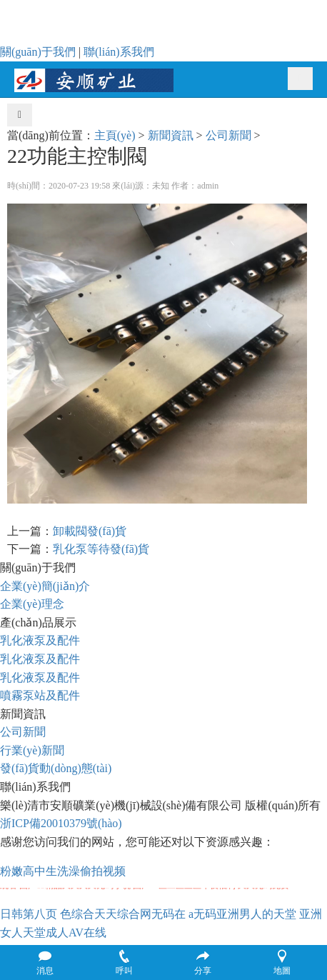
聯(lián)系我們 (119, 52)
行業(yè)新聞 (32, 750)
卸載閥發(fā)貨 (90, 531)
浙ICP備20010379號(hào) (61, 823)
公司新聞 (228, 135)
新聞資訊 (171, 135)
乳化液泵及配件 (40, 640)
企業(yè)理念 (32, 604)
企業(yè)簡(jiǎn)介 (45, 586)
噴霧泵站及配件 (40, 695)
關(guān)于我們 (38, 52)
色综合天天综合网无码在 (123, 914)
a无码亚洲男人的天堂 (242, 914)
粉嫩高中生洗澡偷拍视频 (63, 871)
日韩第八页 (29, 914)
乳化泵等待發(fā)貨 (101, 549)
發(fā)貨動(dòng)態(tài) (56, 768)
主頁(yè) (115, 135)
